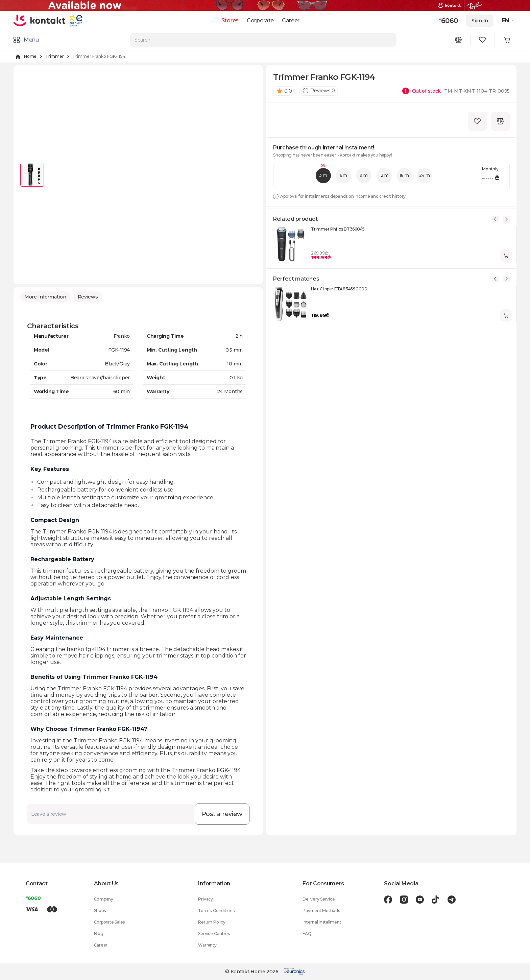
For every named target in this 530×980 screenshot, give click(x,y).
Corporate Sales (109, 922)
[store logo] (40, 20)
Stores (230, 20)
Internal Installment (322, 922)
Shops (100, 911)
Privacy (205, 899)
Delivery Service (319, 899)
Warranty (207, 945)
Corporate (260, 20)
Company (104, 899)
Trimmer (54, 56)
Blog (99, 934)
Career (291, 20)
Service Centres (214, 934)
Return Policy (212, 922)
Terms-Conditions (216, 911)
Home (30, 56)
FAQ (307, 934)
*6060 (33, 898)
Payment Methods (321, 911)
